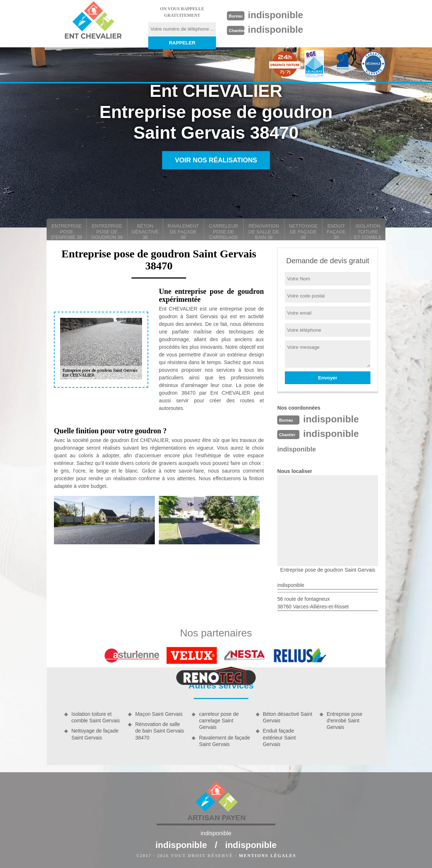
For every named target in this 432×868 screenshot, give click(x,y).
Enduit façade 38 (336, 232)
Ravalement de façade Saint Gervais (224, 741)
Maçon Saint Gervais (159, 714)
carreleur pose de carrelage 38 (224, 232)
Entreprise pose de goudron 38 (107, 232)
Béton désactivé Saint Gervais (288, 717)
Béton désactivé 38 (145, 232)
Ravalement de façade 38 (183, 232)
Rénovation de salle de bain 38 (264, 232)
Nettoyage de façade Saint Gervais (95, 734)
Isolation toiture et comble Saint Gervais (96, 717)
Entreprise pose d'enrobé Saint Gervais (345, 721)
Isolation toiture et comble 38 (368, 232)
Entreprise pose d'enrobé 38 (66, 232)
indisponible (276, 15)
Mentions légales (268, 856)
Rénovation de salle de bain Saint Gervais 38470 (160, 731)
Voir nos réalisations (216, 160)
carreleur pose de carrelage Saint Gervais (219, 721)
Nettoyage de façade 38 (303, 232)
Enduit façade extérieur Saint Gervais (279, 737)
